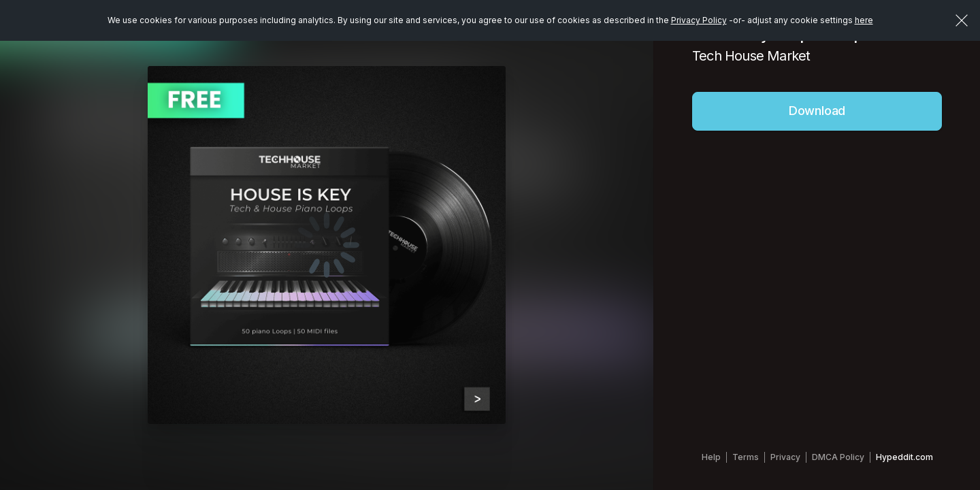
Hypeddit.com (904, 457)
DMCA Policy (838, 457)
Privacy (785, 457)
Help (711, 457)
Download (817, 111)
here (864, 20)
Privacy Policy (699, 20)
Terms (746, 457)
